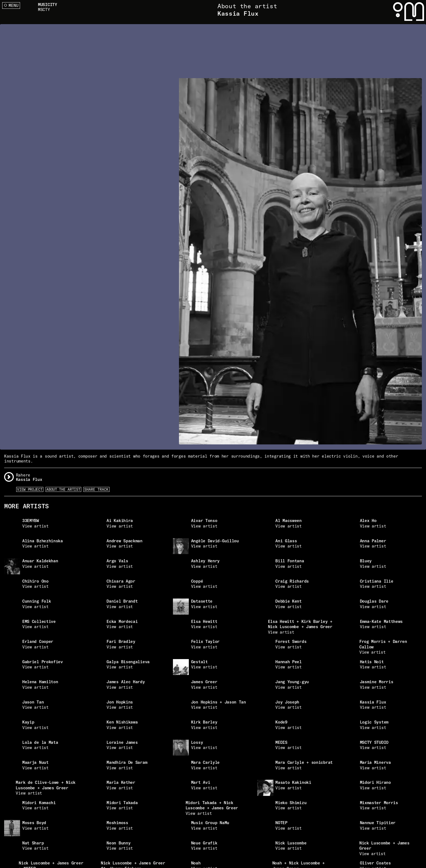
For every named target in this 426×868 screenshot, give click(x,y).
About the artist (63, 489)
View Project (30, 489)
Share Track (96, 489)
